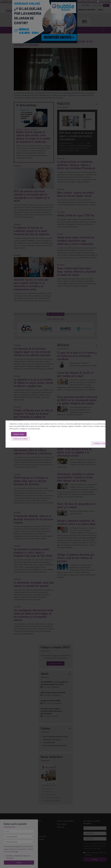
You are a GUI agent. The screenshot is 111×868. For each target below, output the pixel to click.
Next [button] (96, 331)
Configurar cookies (100, 443)
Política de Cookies (20, 439)
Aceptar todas (19, 434)
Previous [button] (15, 331)
